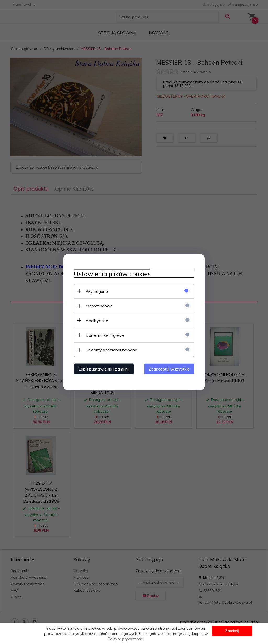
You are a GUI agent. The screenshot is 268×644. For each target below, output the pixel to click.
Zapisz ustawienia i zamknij (104, 369)
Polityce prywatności (126, 639)
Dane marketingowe (105, 335)
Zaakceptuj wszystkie (169, 369)
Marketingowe (99, 306)
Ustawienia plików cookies (112, 274)
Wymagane (97, 291)
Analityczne (97, 320)
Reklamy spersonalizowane (111, 350)
